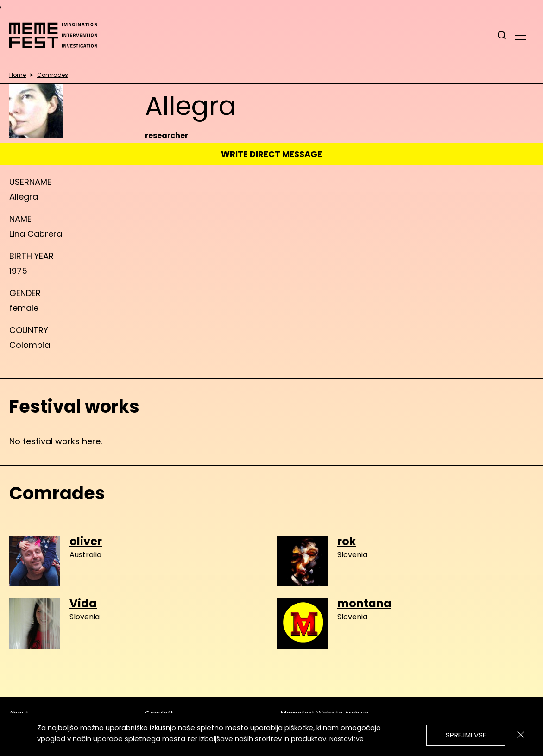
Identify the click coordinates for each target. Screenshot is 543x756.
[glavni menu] (521, 35)
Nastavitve (347, 739)
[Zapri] (521, 735)
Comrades (53, 75)
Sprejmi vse (466, 735)
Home (18, 75)
